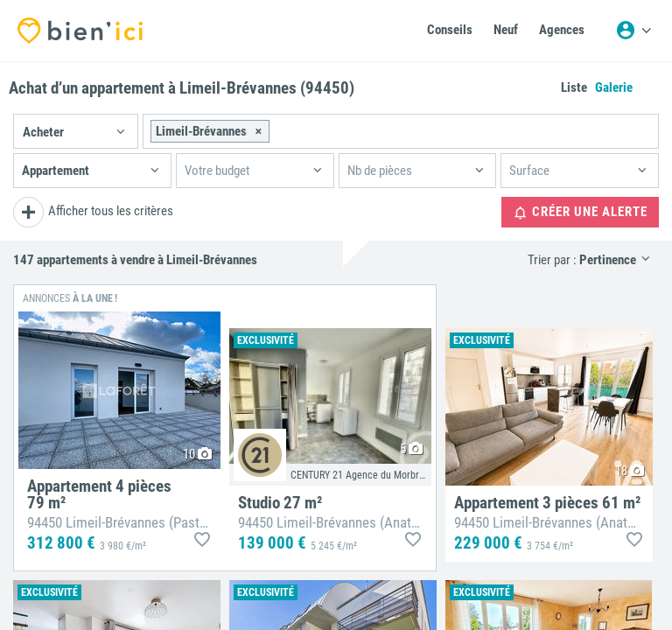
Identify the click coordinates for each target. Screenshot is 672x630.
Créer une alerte (580, 212)
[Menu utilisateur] (633, 31)
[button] (76, 131)
